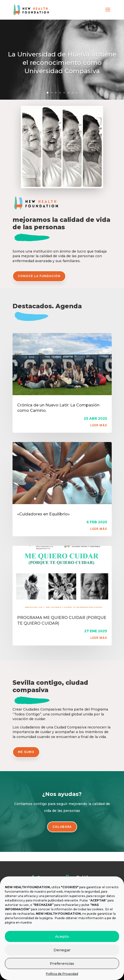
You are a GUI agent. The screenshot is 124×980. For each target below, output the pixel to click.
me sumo (26, 752)
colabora (62, 827)
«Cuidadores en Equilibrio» (43, 514)
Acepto (62, 936)
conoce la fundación (39, 276)
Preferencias (62, 963)
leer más (99, 425)
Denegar (62, 950)
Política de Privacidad (62, 974)
